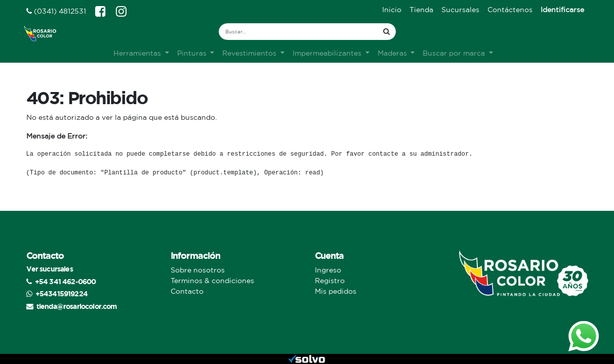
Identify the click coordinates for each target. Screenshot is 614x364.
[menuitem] (392, 10)
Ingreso (328, 270)
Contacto (187, 291)
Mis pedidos (336, 291)
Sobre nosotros (198, 270)
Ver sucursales (50, 269)
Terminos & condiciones (212, 281)
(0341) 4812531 (56, 11)
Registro (330, 281)
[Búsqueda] (386, 32)
